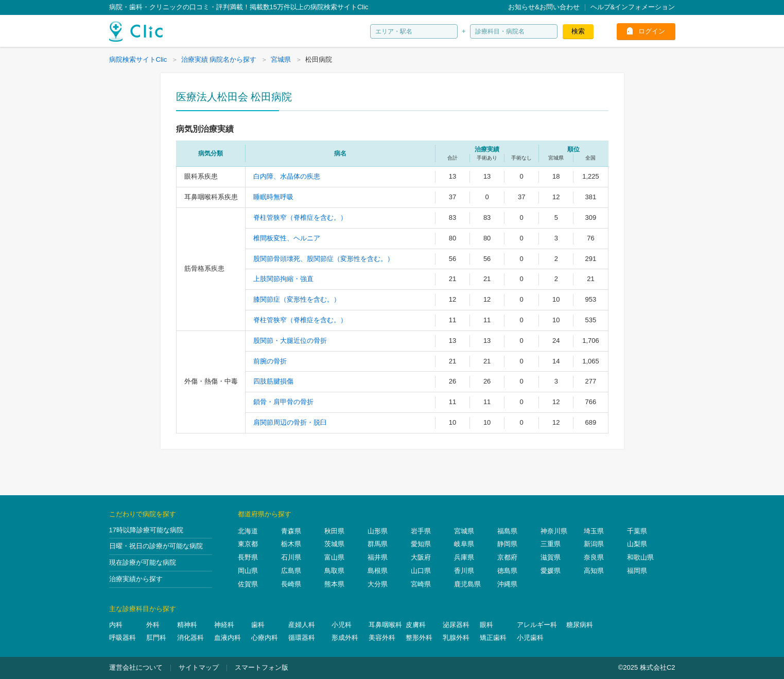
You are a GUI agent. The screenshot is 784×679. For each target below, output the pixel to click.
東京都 (248, 544)
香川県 (464, 571)
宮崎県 (421, 584)
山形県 (378, 531)
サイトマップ (199, 667)
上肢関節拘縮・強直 (283, 279)
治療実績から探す (136, 579)
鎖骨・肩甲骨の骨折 (283, 402)
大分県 (378, 584)
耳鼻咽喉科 (385, 625)
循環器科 (302, 638)
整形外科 (419, 638)
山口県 (421, 571)
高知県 (594, 571)
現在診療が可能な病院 (143, 562)
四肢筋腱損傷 (273, 381)
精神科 (187, 625)
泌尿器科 (456, 625)
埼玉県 (594, 531)
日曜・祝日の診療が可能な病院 (156, 546)
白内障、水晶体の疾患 (287, 176)
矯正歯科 (493, 638)
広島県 (291, 571)
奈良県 (594, 557)
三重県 (551, 544)
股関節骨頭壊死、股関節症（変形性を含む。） (324, 259)
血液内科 (228, 638)
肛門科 (156, 638)
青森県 (291, 531)
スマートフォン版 (262, 667)
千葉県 (637, 531)
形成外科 (345, 638)
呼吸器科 (123, 638)
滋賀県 (551, 557)
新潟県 (594, 544)
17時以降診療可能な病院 (146, 530)
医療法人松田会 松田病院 (234, 97)
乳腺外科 (456, 638)
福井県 (378, 557)
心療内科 (265, 638)
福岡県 (637, 571)
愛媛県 (551, 571)
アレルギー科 (537, 625)
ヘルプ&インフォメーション (633, 7)
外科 (153, 625)
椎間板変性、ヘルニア (287, 238)
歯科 (258, 625)
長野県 (248, 557)
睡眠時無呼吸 (273, 197)
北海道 (248, 531)
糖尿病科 (580, 625)
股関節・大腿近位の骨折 (290, 341)
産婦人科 (302, 625)
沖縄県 (507, 584)
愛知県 (421, 544)
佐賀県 (248, 584)
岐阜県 (464, 544)
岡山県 (248, 571)
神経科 (224, 625)
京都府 (507, 557)
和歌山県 (640, 557)
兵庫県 (464, 557)
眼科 (486, 625)
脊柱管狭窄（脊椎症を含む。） (300, 217)
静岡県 (507, 544)
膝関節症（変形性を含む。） (297, 299)
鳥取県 (334, 571)
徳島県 (507, 571)
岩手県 (421, 531)
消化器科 (190, 638)
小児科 (342, 625)
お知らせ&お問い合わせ (544, 7)
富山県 (334, 557)
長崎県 (291, 584)
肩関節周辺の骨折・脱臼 (290, 422)
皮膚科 (416, 625)
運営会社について (136, 667)
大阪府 (421, 557)
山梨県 (637, 544)
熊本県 (334, 584)
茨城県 (334, 544)
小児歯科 (530, 638)
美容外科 (382, 638)
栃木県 (291, 544)
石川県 (291, 557)
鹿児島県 (467, 584)
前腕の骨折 (270, 361)
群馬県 (378, 544)
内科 (116, 625)
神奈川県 (554, 531)
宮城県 (464, 531)
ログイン (652, 31)
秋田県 (334, 531)
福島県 (507, 531)
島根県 (378, 571)
